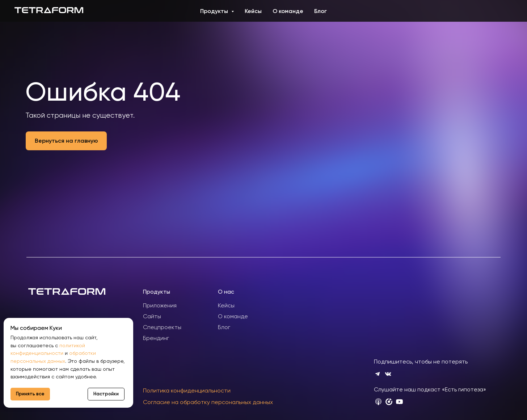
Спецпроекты (162, 327)
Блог (321, 11)
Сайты (152, 316)
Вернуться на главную (66, 141)
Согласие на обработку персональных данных (208, 402)
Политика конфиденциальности (187, 390)
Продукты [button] (215, 11)
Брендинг (156, 338)
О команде (288, 11)
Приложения (160, 305)
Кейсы (253, 11)
